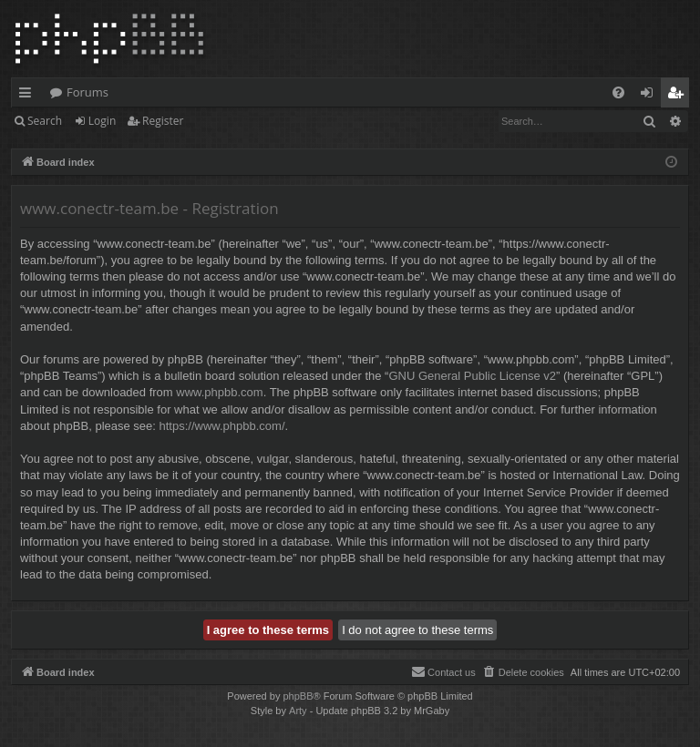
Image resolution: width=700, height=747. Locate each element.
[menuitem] (618, 92)
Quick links (29, 96)
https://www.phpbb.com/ (222, 426)
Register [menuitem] (679, 96)
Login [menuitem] (650, 96)
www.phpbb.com (219, 392)
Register (163, 121)
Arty (298, 711)
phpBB (298, 696)
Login (102, 121)
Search (45, 121)
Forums (87, 92)
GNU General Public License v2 (472, 376)
